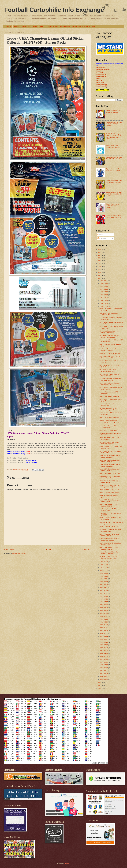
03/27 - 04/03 (104, 645)
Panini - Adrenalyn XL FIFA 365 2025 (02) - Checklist (114, 181)
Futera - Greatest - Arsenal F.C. (109, 527)
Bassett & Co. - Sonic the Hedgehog (110, 353)
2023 (100, 258)
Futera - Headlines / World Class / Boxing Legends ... (110, 535)
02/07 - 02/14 (104, 665)
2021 (100, 264)
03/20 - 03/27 (104, 648)
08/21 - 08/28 (104, 585)
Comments (102, 238)
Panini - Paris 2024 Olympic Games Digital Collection (114, 217)
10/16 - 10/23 (104, 562)
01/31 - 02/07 (104, 668)
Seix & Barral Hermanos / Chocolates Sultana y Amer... (111, 427)
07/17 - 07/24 (104, 599)
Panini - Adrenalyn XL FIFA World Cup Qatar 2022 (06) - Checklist (114, 194)
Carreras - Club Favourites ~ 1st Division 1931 (109, 405)
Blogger (67, 863)
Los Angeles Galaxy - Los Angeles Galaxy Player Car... (110, 477)
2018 (100, 272)
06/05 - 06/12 (104, 616)
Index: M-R (100, 73)
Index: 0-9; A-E (101, 67)
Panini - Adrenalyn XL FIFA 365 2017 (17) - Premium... (110, 366)
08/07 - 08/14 (104, 590)
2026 (100, 249)
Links (42, 27)
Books (17, 27)
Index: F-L (99, 71)
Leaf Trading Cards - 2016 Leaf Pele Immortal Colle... (110, 544)
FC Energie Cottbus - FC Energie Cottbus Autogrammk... (109, 443)
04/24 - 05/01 (104, 633)
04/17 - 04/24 (104, 636)
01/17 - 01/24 (104, 674)
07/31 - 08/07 (104, 593)
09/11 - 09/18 (104, 576)
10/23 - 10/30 (104, 306)
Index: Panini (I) (101, 75)
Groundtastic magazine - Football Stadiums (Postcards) (109, 539)
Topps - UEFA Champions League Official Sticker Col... (110, 456)
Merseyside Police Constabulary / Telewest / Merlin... (109, 314)
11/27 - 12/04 (104, 292)
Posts (100, 235)
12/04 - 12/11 (104, 289)
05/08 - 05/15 (104, 628)
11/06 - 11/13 (104, 301)
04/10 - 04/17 (104, 639)
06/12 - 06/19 (104, 613)
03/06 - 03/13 (104, 654)
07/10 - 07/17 (104, 602)
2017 (100, 275)
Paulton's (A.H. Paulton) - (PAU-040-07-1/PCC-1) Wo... (110, 530)
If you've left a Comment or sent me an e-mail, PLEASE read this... (72, 27)
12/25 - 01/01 (104, 280)
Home (9, 27)
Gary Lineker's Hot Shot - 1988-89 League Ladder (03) (110, 357)
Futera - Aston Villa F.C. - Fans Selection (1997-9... (109, 505)
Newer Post (9, 549)
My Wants (26, 27)
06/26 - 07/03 (104, 608)
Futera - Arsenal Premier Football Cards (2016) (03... (109, 384)
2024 (100, 255)
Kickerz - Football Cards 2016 (108, 420)
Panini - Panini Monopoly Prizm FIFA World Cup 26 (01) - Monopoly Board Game (113, 136)
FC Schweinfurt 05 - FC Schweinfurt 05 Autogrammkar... (111, 341)
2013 (100, 689)
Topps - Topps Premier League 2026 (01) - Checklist (113, 206)
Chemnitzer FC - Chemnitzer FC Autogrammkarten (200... (109, 486)
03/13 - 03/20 (104, 651)
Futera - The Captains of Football (109, 423)
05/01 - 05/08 (104, 631)
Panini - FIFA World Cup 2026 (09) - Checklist (113, 111)
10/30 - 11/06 (104, 303)
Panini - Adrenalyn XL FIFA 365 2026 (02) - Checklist (114, 158)
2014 (100, 686)
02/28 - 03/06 (104, 656)
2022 (100, 261)
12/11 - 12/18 (104, 286)
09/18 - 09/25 (104, 573)
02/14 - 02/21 (104, 662)
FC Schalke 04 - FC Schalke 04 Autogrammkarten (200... (109, 371)
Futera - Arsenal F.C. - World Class (110, 473)
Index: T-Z (99, 80)
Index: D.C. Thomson (103, 69)
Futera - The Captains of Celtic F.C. (110, 396)
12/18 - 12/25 (104, 283)
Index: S (99, 78)
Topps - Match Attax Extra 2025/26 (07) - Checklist (114, 170)
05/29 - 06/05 (104, 619)
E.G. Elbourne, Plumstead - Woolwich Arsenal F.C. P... (111, 318)
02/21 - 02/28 (104, 659)
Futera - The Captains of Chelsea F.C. (111, 417)
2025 (100, 252)
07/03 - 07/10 (104, 605)
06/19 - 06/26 (104, 611)
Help (35, 27)
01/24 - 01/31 (104, 671)
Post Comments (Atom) (19, 554)
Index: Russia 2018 (102, 86)
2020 (100, 267)
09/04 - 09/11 (104, 579)
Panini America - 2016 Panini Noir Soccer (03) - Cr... (110, 375)
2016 (100, 278)
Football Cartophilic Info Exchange (54, 10)
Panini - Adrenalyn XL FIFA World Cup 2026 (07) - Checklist (114, 124)
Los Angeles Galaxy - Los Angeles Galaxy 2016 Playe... (110, 350)
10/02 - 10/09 (104, 567)
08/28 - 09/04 (104, 582)
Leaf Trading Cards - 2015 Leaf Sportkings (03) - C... (109, 510)
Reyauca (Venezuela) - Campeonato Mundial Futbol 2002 (110, 379)
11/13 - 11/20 (104, 298)
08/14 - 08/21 (104, 588)
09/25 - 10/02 (104, 570)
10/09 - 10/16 (104, 565)
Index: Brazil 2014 (102, 84)
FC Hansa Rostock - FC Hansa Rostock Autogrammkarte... (109, 409)
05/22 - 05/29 (104, 622)
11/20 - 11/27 (104, 295)
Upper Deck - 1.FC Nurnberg (108, 430)
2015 (100, 683)
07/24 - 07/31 (104, 596)
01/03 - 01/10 (104, 679)
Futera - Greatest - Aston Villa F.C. (110, 493)
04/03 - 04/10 (104, 642)
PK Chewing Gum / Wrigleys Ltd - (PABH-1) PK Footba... (109, 332)
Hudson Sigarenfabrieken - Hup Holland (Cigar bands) (109, 553)
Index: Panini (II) (101, 77)
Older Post (87, 549)
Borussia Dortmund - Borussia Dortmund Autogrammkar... (108, 557)
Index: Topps (100, 82)
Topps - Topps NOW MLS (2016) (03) (111, 490)
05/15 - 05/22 (104, 625)
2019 (100, 269)
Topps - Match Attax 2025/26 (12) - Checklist (113, 146)
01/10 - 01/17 (104, 676)
